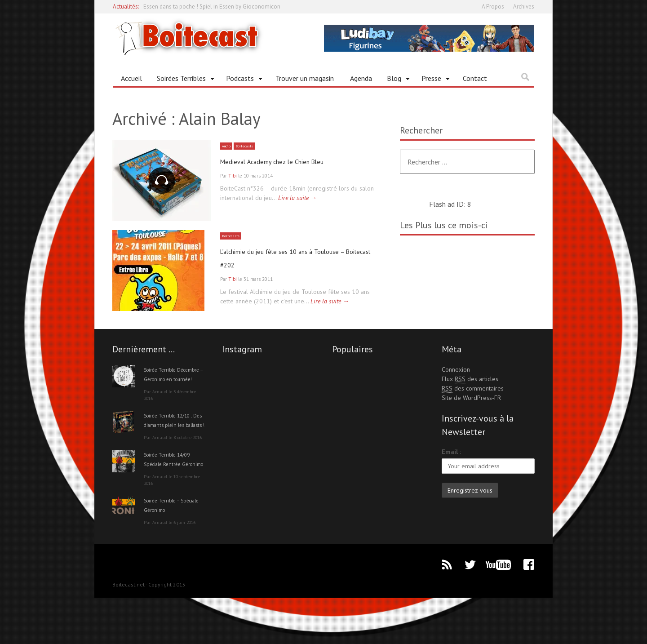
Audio (228, 146)
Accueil (131, 78)
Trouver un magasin (305, 78)
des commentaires (473, 406)
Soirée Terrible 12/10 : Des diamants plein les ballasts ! (174, 452)
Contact (475, 78)
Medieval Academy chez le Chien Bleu (292, 161)
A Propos (493, 7)
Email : (451, 470)
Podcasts (241, 80)
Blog (395, 80)
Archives (524, 7)
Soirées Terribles (182, 80)
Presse (432, 80)
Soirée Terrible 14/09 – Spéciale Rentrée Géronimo (174, 501)
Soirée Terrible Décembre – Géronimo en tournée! (174, 397)
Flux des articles (470, 397)
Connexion (456, 387)
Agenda (361, 78)
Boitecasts (249, 146)
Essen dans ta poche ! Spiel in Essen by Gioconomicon (212, 7)
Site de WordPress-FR (471, 416)
